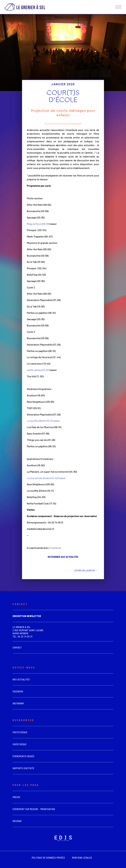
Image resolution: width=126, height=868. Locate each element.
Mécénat (17, 821)
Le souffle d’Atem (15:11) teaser (43, 421)
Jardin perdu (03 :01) (38, 370)
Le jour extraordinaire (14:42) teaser (46, 478)
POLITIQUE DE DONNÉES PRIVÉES (48, 858)
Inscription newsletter (27, 616)
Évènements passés (23, 756)
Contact (17, 648)
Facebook (18, 691)
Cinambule (55, 548)
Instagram (18, 703)
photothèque (20, 732)
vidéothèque (20, 744)
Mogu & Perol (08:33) (38, 224)
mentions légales (82, 858)
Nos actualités (21, 680)
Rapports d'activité (23, 768)
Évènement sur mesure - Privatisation (34, 809)
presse (16, 797)
